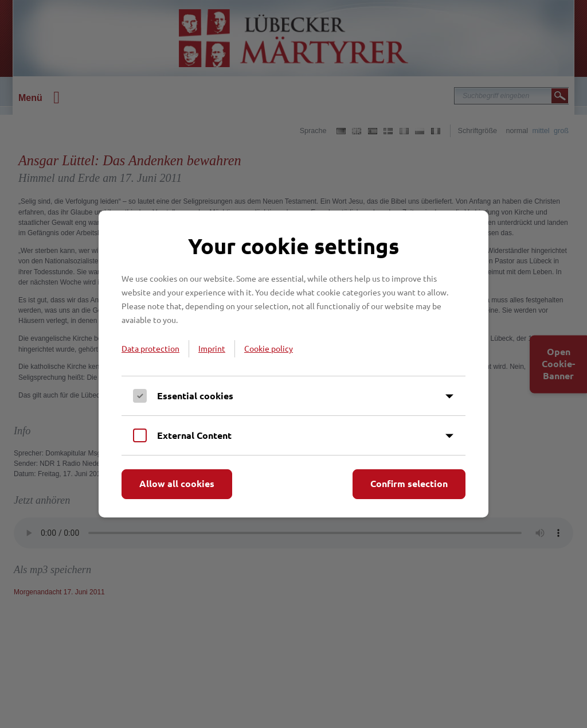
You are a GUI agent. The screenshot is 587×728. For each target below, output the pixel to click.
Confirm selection (409, 483)
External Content (194, 435)
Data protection (150, 348)
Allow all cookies (177, 483)
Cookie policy (269, 348)
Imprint (212, 348)
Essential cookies (195, 396)
